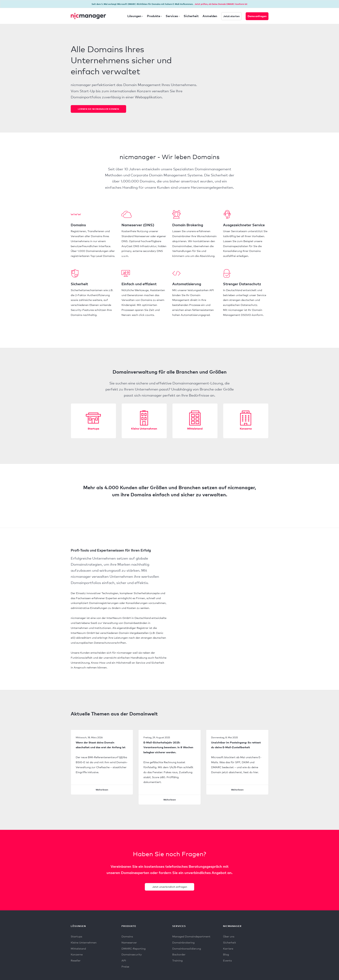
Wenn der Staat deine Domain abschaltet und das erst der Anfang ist (101, 745)
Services (172, 16)
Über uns (229, 937)
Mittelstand (195, 429)
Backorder (179, 956)
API (124, 962)
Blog (226, 956)
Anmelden (210, 16)
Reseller (76, 962)
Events (227, 962)
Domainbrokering (183, 944)
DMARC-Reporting (134, 950)
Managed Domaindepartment (191, 937)
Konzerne (246, 429)
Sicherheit (191, 16)
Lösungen (134, 16)
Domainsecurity (132, 956)
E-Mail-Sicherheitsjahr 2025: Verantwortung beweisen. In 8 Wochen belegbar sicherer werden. (168, 748)
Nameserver (129, 944)
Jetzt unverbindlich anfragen (170, 887)
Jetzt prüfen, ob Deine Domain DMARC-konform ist (221, 4)
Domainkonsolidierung (187, 950)
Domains (127, 937)
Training (177, 962)
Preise (125, 968)
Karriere (228, 950)
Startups (93, 429)
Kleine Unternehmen (144, 429)
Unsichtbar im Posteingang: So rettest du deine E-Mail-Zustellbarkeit (236, 745)
